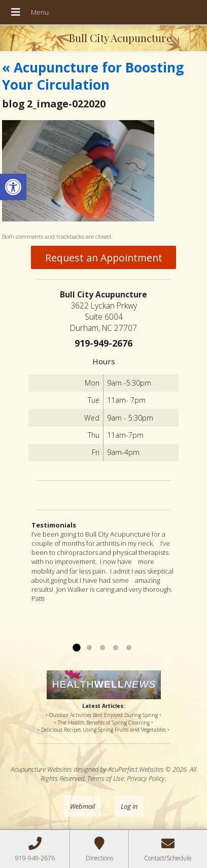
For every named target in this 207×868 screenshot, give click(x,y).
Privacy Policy (146, 778)
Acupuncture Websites (41, 769)
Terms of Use (106, 778)
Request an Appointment (104, 258)
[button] (13, 187)
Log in (129, 806)
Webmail (82, 806)
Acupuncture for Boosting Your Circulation (93, 76)
